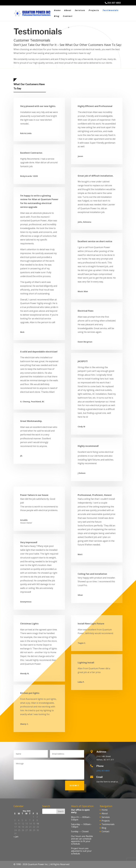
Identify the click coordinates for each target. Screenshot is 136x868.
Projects (94, 10)
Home (57, 10)
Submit (75, 785)
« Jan (16, 837)
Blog (57, 16)
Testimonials (111, 10)
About (68, 10)
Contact (68, 16)
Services (80, 10)
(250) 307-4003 (103, 771)
